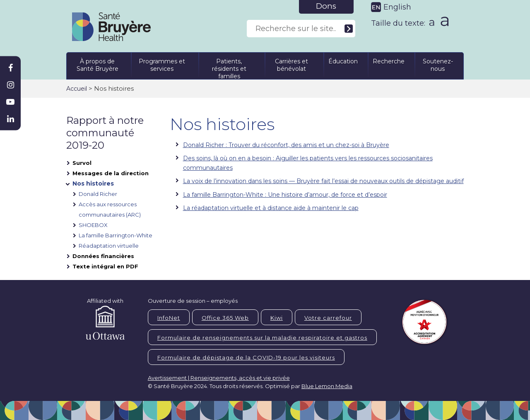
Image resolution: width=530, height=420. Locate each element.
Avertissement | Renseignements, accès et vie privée (219, 378)
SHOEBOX (93, 225)
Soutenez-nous (438, 65)
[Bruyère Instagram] (10, 85)
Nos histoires (93, 183)
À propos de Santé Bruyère (98, 65)
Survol (82, 163)
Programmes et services (162, 65)
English (397, 7)
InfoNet (169, 318)
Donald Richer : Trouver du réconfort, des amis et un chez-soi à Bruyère (286, 145)
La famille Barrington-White (116, 235)
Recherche (389, 61)
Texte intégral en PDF (105, 266)
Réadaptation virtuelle (109, 246)
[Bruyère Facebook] (10, 68)
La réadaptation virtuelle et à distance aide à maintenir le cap (271, 208)
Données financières (103, 256)
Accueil (77, 89)
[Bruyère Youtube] (10, 102)
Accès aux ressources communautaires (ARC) (110, 209)
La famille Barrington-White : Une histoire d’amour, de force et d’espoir (285, 195)
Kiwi (277, 318)
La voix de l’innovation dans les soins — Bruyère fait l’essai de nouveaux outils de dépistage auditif (323, 181)
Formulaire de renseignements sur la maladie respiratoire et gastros (262, 338)
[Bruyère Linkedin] (10, 119)
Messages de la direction (111, 173)
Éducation (343, 61)
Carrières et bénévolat (291, 65)
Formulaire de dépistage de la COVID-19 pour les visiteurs (246, 357)
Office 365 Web (225, 318)
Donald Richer (98, 194)
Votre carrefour (328, 318)
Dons (326, 6)
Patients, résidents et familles (229, 67)
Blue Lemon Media (327, 386)
